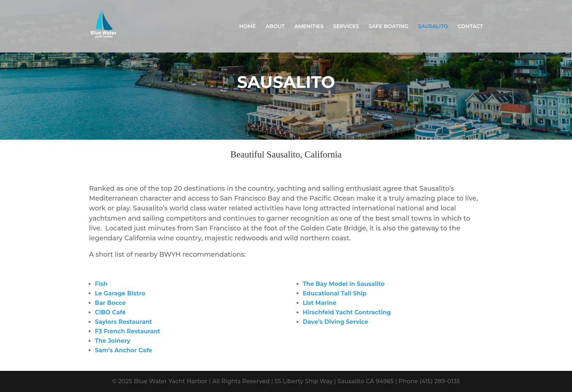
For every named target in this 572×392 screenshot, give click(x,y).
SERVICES (346, 27)
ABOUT (275, 27)
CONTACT (470, 27)
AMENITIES (309, 27)
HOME (248, 27)
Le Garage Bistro (120, 293)
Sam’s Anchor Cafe (123, 350)
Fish (101, 284)
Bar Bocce (110, 303)
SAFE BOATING (389, 27)
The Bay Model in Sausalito (344, 284)
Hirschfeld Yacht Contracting (347, 312)
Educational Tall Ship (335, 293)
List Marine (320, 303)
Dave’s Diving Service (336, 322)
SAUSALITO (433, 27)
